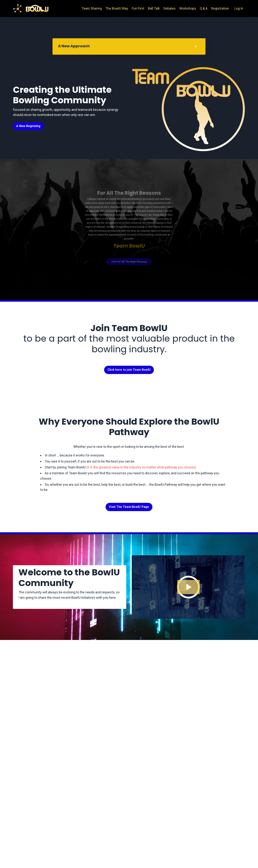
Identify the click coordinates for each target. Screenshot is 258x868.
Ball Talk (154, 8)
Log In (239, 8)
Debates (170, 8)
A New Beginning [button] (28, 126)
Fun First (138, 8)
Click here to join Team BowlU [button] (129, 370)
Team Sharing (92, 8)
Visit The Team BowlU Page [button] (129, 507)
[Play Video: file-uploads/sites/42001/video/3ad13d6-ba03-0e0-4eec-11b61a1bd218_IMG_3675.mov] (188, 587)
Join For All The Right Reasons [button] (129, 255)
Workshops (188, 8)
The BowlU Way (117, 8)
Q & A (204, 8)
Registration (220, 8)
